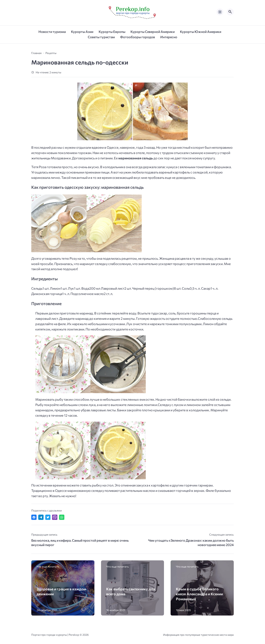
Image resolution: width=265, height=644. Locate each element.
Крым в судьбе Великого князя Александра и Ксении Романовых (199, 594)
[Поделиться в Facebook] (34, 517)
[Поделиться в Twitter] (48, 517)
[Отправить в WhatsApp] (62, 517)
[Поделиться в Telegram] (41, 517)
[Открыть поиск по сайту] (230, 12)
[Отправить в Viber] (55, 517)
